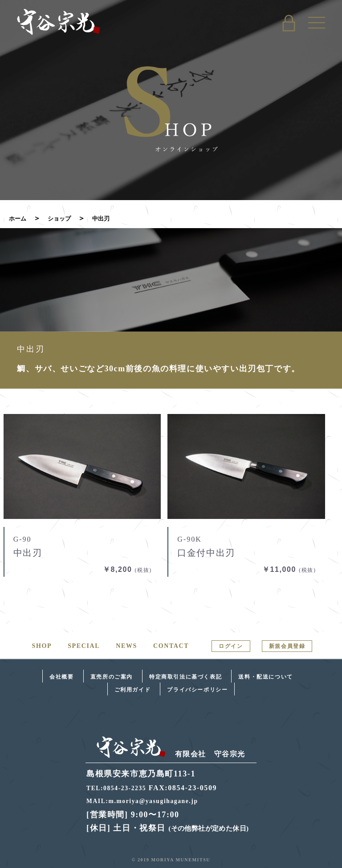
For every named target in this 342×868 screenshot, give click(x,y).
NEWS (126, 646)
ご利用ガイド (133, 689)
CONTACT (171, 646)
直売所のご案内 (112, 677)
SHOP (42, 646)
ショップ (66, 218)
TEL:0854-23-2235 (121, 787)
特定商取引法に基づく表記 (185, 677)
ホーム (20, 218)
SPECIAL (84, 646)
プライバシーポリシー (197, 689)
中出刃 (112, 218)
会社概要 (61, 677)
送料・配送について (265, 677)
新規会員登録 (287, 646)
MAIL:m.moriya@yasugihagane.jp (150, 801)
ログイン (231, 646)
